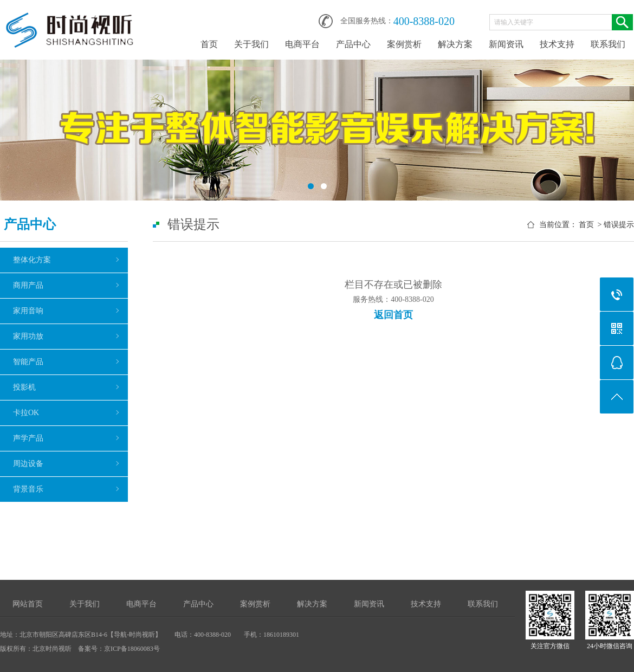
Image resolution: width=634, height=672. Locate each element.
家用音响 (28, 311)
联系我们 (608, 44)
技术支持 (557, 44)
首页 (209, 44)
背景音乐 (28, 489)
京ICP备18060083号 (132, 649)
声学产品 (28, 438)
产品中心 (353, 44)
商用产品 (28, 285)
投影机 (24, 387)
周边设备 (28, 464)
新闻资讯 (506, 44)
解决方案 (455, 44)
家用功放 (28, 336)
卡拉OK (26, 413)
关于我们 (251, 44)
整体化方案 (32, 260)
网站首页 (28, 604)
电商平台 (302, 44)
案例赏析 (404, 44)
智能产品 (28, 362)
